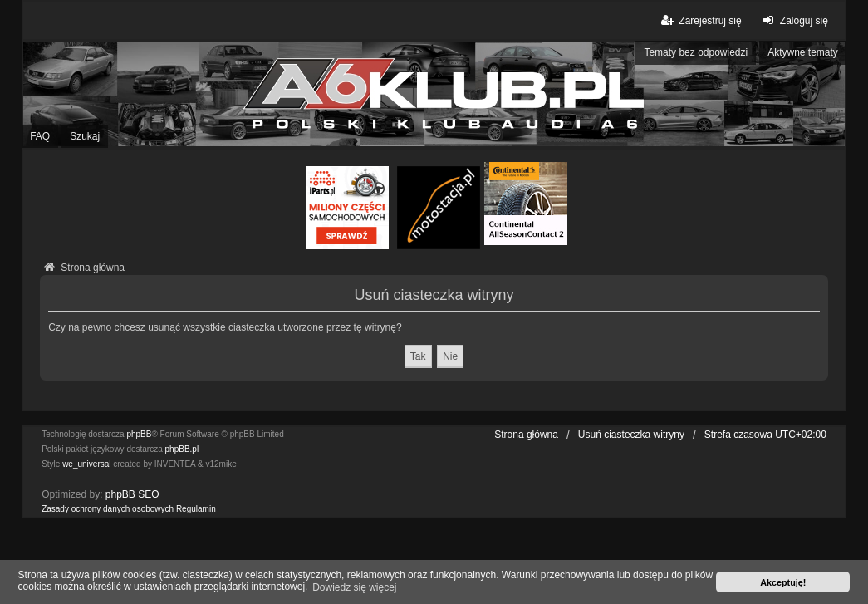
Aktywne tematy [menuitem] (803, 52)
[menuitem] (108, 509)
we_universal (86, 464)
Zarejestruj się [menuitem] (700, 20)
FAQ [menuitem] (40, 136)
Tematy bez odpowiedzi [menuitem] (696, 52)
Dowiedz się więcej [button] (354, 587)
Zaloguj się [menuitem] (794, 20)
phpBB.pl (182, 449)
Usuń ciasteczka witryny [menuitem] (631, 435)
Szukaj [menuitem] (85, 136)
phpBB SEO (132, 494)
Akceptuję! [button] (783, 582)
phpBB (139, 434)
